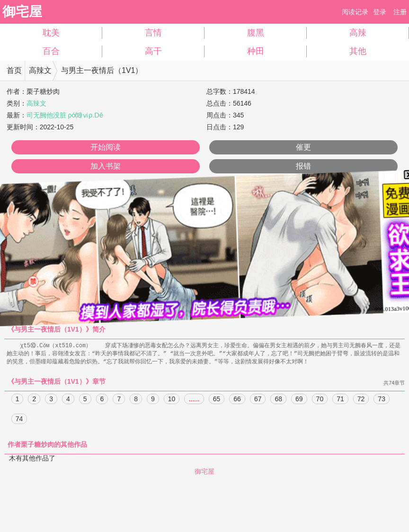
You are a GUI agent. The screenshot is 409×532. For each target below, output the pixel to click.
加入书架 (106, 166)
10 (172, 400)
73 (382, 400)
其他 (358, 51)
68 (278, 400)
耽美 (51, 33)
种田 (256, 51)
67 (258, 400)
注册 (400, 12)
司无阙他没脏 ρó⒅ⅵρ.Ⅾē (65, 115)
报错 (303, 166)
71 (340, 400)
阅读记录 (355, 12)
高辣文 (40, 70)
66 (237, 400)
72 (361, 400)
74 (19, 420)
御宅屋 (22, 12)
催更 (303, 147)
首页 (14, 70)
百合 (51, 51)
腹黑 (256, 33)
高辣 (358, 33)
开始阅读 (106, 147)
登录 (380, 12)
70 (320, 400)
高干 (153, 51)
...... (194, 400)
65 (217, 400)
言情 (153, 33)
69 (299, 400)
